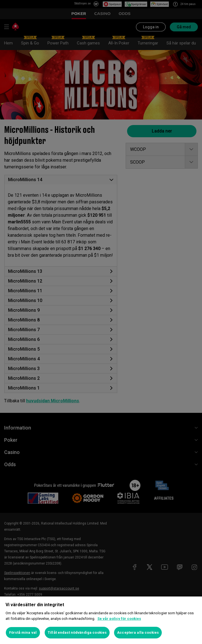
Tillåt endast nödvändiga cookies (77, 632)
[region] (101, 620)
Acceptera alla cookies (138, 632)
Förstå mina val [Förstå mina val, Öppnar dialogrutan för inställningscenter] (23, 632)
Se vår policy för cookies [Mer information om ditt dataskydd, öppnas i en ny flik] (119, 619)
